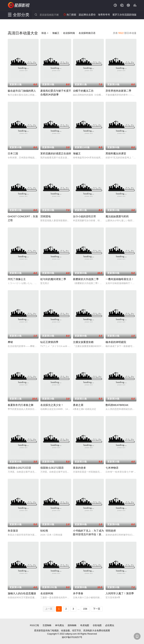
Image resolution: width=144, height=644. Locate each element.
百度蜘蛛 (47, 625)
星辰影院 (19, 5)
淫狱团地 (45, 216)
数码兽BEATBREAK (117, 405)
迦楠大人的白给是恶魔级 (22, 593)
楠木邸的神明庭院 (116, 342)
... (79, 609)
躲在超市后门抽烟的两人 (22, 91)
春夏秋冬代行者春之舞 (21, 405)
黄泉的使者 (79, 468)
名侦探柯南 (69, 33)
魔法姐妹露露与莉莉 (117, 216)
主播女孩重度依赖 (83, 342)
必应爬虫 (110, 625)
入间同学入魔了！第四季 (120, 593)
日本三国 (13, 153)
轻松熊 (44, 531)
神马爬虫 (60, 625)
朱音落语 (13, 531)
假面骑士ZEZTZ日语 (19, 468)
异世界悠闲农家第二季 (118, 91)
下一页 (97, 609)
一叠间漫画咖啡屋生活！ (120, 279)
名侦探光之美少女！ (52, 405)
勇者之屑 (78, 405)
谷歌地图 (97, 625)
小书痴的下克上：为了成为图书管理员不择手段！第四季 (88, 534)
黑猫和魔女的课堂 (116, 153)
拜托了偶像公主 (17, 279)
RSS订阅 (34, 625)
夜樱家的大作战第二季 (86, 279)
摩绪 (10, 342)
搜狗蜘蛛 (72, 625)
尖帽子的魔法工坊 (83, 91)
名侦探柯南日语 (87, 33)
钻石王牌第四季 (49, 342)
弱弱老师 (111, 531)
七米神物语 (112, 468)
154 (85, 609)
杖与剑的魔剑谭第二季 (53, 279)
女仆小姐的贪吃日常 (85, 216)
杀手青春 (78, 593)
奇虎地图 (85, 625)
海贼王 (56, 33)
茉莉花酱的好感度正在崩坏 (56, 153)
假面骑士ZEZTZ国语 (52, 468)
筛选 (45, 33)
